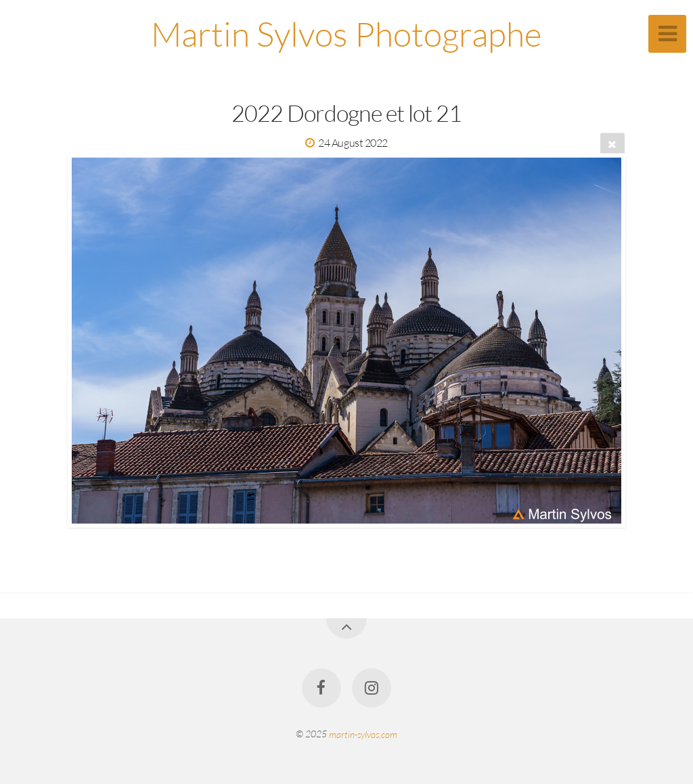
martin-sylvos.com (363, 734)
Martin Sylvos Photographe (346, 33)
